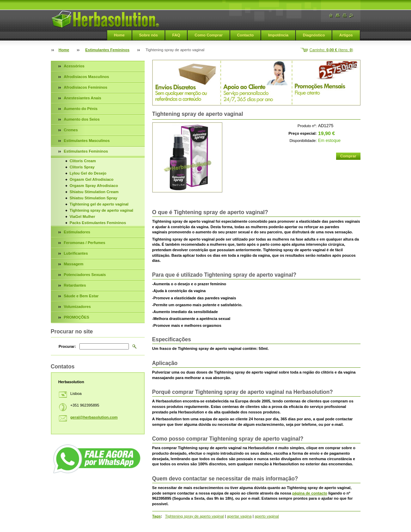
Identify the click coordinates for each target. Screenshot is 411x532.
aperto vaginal (267, 516)
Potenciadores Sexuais (85, 275)
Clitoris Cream (83, 161)
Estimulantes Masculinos (87, 141)
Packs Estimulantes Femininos (98, 223)
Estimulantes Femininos (107, 50)
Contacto (245, 35)
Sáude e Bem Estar (81, 296)
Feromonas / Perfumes (85, 243)
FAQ (176, 35)
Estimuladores (77, 232)
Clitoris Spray (82, 167)
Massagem (74, 264)
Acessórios (74, 66)
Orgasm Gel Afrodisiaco (92, 179)
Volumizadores (77, 307)
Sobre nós (149, 35)
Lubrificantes (76, 253)
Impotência (278, 35)
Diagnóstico (314, 35)
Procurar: (67, 346)
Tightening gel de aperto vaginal (99, 204)
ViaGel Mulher (82, 217)
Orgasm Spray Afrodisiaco (94, 186)
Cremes (71, 130)
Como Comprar (208, 35)
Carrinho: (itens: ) (331, 50)
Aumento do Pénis (81, 109)
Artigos (346, 35)
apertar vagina (240, 516)
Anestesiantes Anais (83, 98)
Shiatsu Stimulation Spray (94, 198)
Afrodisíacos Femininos (86, 87)
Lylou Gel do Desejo (88, 173)
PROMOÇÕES (77, 317)
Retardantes (75, 285)
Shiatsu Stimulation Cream (94, 192)
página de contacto (310, 493)
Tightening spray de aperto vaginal (194, 516)
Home (119, 35)
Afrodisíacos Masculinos (87, 77)
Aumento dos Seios (82, 119)
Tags (157, 516)
